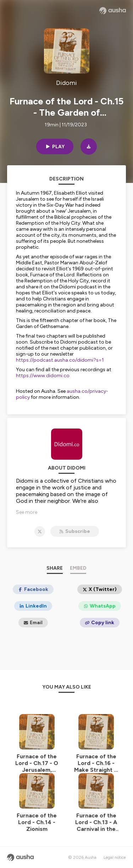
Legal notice (115, 857)
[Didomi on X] (40, 531)
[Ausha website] (113, 11)
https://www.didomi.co (43, 376)
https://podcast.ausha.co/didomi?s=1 (60, 360)
